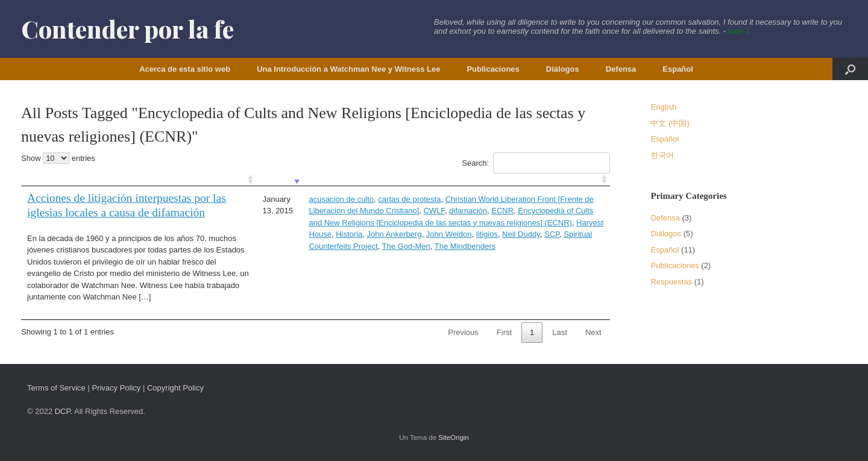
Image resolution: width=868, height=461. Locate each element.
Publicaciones (493, 69)
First (504, 332)
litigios (487, 234)
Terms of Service (56, 388)
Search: (536, 163)
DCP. (64, 411)
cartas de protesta (409, 199)
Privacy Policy (116, 388)
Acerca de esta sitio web (185, 69)
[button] (850, 69)
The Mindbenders (465, 246)
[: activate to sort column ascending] (139, 180)
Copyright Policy (175, 388)
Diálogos (563, 69)
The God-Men (406, 246)
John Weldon (449, 234)
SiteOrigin (454, 437)
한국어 (662, 155)
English (663, 107)
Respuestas (671, 282)
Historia (349, 234)
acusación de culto (341, 199)
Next (593, 332)
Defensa (621, 69)
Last (560, 332)
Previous (463, 332)
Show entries (58, 158)
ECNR (502, 211)
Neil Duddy (521, 234)
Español (678, 69)
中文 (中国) (670, 123)
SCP (552, 234)
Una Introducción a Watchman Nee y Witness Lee (348, 69)
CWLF (434, 211)
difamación (468, 211)
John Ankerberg (395, 234)
